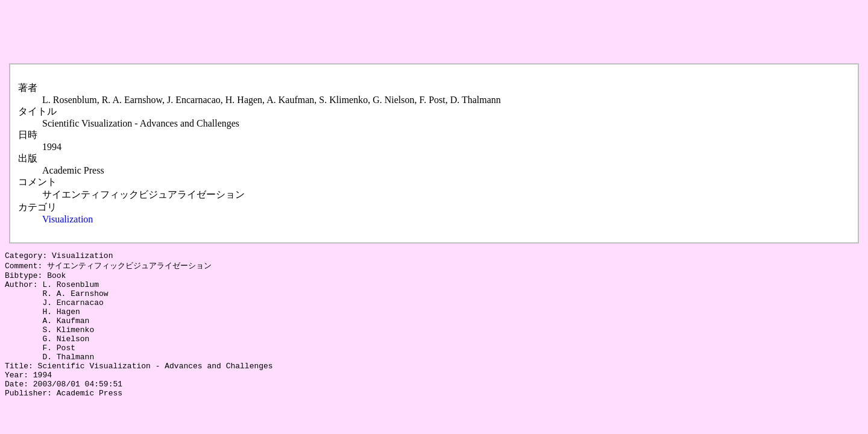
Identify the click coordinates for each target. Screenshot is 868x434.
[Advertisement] (224, 32)
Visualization (68, 219)
